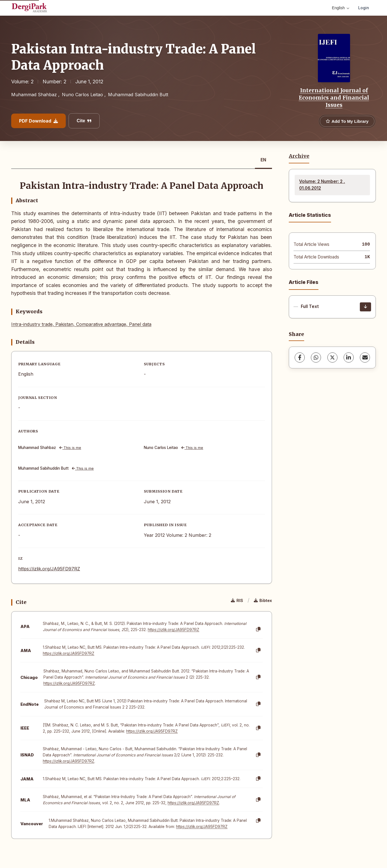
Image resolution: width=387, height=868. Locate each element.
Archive (299, 156)
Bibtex (263, 600)
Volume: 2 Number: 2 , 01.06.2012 (322, 185)
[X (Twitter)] (332, 357)
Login (364, 8)
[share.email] (365, 357)
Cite (84, 121)
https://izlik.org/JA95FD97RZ (49, 569)
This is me (70, 448)
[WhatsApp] (316, 357)
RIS (237, 600)
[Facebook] (300, 357)
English (341, 8)
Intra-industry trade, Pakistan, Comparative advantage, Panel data (81, 324)
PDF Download (38, 121)
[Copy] (258, 629)
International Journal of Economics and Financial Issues (334, 98)
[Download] (365, 307)
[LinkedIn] (349, 357)
